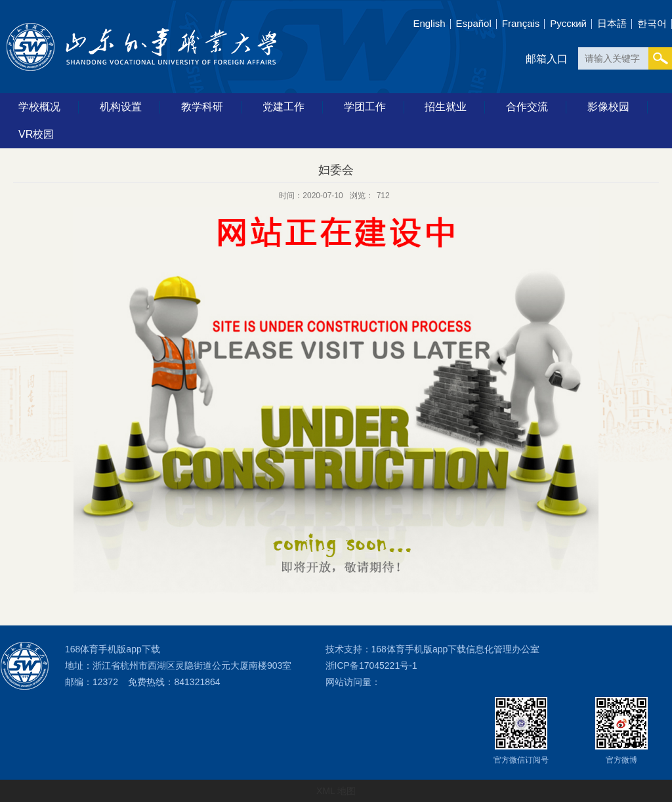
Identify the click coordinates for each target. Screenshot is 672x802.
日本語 (612, 23)
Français (521, 23)
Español (474, 23)
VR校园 (36, 134)
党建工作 (283, 107)
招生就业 (446, 107)
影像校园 (608, 107)
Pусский (568, 23)
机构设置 (121, 107)
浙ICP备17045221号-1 (371, 665)
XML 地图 (336, 791)
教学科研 (202, 107)
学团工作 (365, 107)
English (429, 23)
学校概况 (39, 107)
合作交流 (527, 107)
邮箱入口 (547, 59)
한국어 (652, 23)
